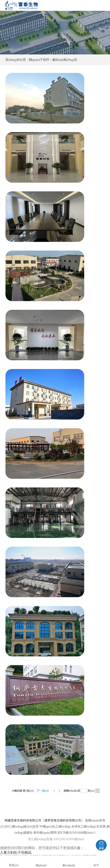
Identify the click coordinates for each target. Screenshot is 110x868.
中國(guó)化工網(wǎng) (55, 827)
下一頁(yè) (43, 791)
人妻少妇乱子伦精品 (16, 852)
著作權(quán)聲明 (45, 833)
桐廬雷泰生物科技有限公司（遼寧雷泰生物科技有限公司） (44, 820)
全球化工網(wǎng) (83, 827)
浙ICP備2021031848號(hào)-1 (76, 833)
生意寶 (101, 827)
